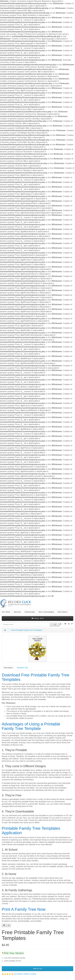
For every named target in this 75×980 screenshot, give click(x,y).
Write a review (30, 974)
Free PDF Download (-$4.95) (13, 958)
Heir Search (62, 612)
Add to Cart (38, 969)
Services (17, 612)
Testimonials (30, 612)
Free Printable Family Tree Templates (27, 630)
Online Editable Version (11, 961)
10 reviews (18, 974)
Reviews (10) (22, 668)
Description (8, 668)
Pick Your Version (14, 953)
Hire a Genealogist (46, 612)
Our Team (6, 612)
